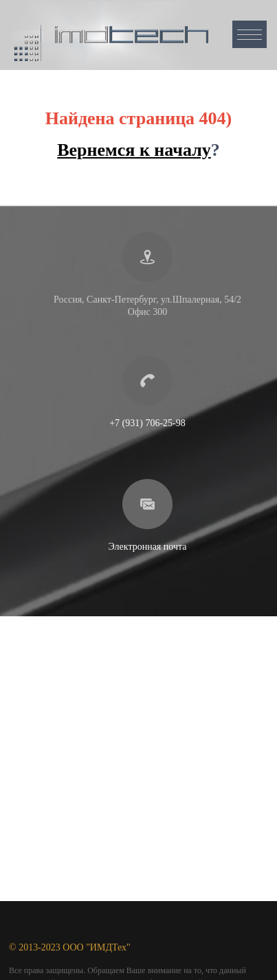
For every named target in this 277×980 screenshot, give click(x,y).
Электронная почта (148, 547)
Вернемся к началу (134, 150)
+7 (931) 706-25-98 (147, 423)
